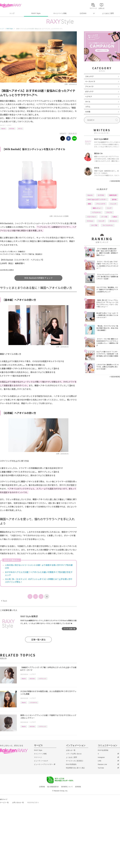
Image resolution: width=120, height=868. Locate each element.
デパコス (90, 221)
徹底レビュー (97, 208)
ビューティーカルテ (41, 761)
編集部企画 (113, 195)
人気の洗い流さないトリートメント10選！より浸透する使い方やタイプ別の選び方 (39, 566)
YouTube (101, 768)
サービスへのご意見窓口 (75, 761)
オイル (20, 129)
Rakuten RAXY (11, 6)
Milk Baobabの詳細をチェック (38, 278)
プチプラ (109, 212)
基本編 (114, 199)
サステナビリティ (33, 803)
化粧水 (115, 217)
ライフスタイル (108, 225)
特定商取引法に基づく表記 (75, 768)
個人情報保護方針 (53, 787)
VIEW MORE (115, 181)
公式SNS (83, 13)
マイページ (38, 757)
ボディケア (89, 91)
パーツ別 (104, 217)
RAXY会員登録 (103, 750)
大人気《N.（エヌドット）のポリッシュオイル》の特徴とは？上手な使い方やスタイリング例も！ (39, 580)
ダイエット (113, 221)
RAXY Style (36, 13)
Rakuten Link (102, 764)
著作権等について (67, 787)
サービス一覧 (4, 803)
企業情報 (42, 787)
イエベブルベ (91, 217)
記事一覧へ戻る (38, 640)
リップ (109, 208)
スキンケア (89, 76)
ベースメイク (90, 81)
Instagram (101, 757)
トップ (12, 13)
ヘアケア (9, 125)
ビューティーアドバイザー (43, 764)
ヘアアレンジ (42, 679)
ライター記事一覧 (69, 629)
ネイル (88, 102)
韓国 (89, 204)
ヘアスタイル (33, 702)
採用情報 (78, 787)
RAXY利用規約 (71, 764)
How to (3, 129)
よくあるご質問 (108, 13)
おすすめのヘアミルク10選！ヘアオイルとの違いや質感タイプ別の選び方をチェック (39, 573)
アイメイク (89, 86)
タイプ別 (94, 225)
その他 (88, 112)
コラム (88, 107)
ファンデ (101, 221)
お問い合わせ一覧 (18, 803)
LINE (100, 761)
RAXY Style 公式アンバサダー (97, 199)
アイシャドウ (101, 204)
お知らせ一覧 (71, 750)
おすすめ (12, 129)
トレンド (113, 204)
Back (4, 601)
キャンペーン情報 (60, 13)
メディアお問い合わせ (74, 754)
